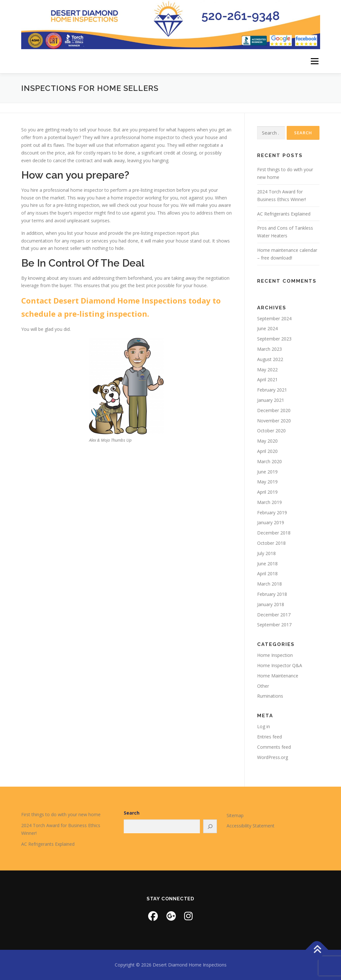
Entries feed (269, 737)
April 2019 (267, 492)
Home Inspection (275, 655)
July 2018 (266, 553)
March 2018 (269, 584)
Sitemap (235, 815)
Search (132, 813)
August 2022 (270, 359)
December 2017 (274, 615)
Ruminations (270, 696)
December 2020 (274, 410)
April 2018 (267, 574)
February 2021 (272, 390)
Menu (314, 61)
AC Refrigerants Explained (284, 214)
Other (263, 686)
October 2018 (271, 543)
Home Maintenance (278, 676)
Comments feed (274, 747)
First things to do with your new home (61, 814)
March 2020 (269, 461)
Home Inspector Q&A (280, 665)
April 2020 (267, 451)
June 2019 (267, 472)
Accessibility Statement (251, 826)
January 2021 (271, 400)
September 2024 (274, 318)
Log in (264, 726)
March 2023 (269, 349)
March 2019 (269, 502)
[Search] (210, 826)
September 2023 (274, 339)
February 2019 (272, 512)
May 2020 (267, 441)
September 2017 (274, 625)
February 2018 (272, 594)
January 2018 (271, 604)
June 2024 (267, 328)
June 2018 (267, 564)
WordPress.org (273, 757)
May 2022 (267, 370)
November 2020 (274, 421)
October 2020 (271, 431)
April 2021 (267, 380)
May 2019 (267, 482)
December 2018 (274, 533)
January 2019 (271, 522)
